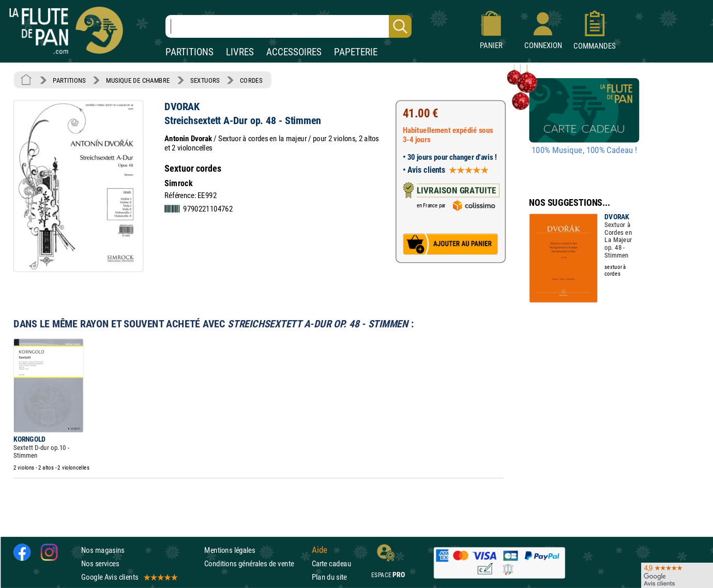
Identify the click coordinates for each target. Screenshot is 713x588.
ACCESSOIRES (294, 52)
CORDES (251, 80)
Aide (320, 550)
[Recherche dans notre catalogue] (289, 26)
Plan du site (329, 577)
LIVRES (240, 52)
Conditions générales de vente (256, 563)
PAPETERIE (356, 52)
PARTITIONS (189, 52)
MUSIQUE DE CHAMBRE (138, 80)
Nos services (100, 563)
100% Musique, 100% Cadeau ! (584, 150)
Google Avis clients (129, 577)
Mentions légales (230, 550)
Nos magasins (103, 550)
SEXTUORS (205, 80)
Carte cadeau (331, 563)
